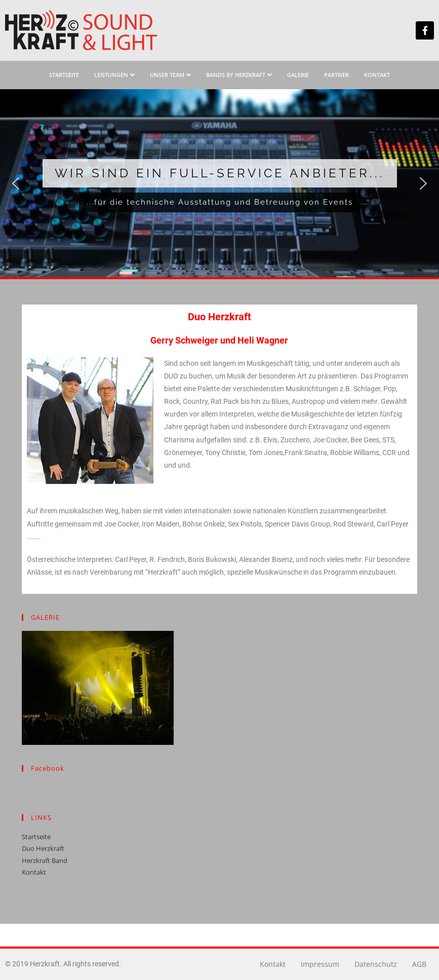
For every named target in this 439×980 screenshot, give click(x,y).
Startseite (36, 837)
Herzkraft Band (45, 860)
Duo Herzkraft (43, 848)
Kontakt (34, 872)
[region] (219, 183)
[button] (16, 183)
